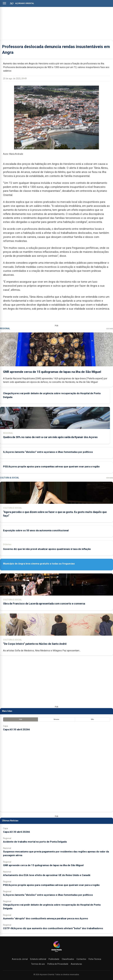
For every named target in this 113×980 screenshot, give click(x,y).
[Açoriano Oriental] (56, 952)
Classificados (68, 959)
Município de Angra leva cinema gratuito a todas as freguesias (39, 564)
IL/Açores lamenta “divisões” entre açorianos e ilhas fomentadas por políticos (48, 452)
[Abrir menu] (4, 3)
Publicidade (54, 959)
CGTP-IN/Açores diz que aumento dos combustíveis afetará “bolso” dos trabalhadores (53, 928)
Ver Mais (110, 329)
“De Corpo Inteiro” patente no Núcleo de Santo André (35, 644)
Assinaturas (76, 964)
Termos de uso (38, 964)
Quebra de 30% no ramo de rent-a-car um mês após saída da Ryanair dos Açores (50, 437)
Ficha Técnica (95, 959)
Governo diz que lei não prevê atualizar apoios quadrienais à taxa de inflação (47, 549)
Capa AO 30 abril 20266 (16, 729)
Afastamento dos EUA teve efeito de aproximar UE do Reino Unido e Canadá (47, 875)
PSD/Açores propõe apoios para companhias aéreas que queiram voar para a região (51, 467)
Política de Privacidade (58, 964)
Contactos (81, 959)
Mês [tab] (92, 719)
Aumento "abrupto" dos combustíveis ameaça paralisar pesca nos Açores (46, 918)
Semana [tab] (56, 719)
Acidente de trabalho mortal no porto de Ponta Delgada (35, 842)
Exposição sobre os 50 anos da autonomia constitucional (36, 530)
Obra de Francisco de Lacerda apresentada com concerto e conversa (44, 604)
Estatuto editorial (38, 959)
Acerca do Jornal (20, 959)
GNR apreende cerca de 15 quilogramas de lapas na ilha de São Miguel (52, 372)
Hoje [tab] (21, 719)
